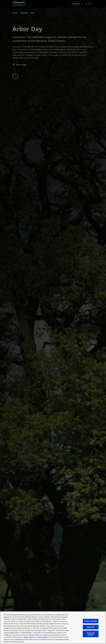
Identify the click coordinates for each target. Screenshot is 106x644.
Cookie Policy (28, 637)
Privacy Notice (43, 637)
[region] (53, 628)
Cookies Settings (91, 621)
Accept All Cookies (91, 634)
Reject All (91, 627)
